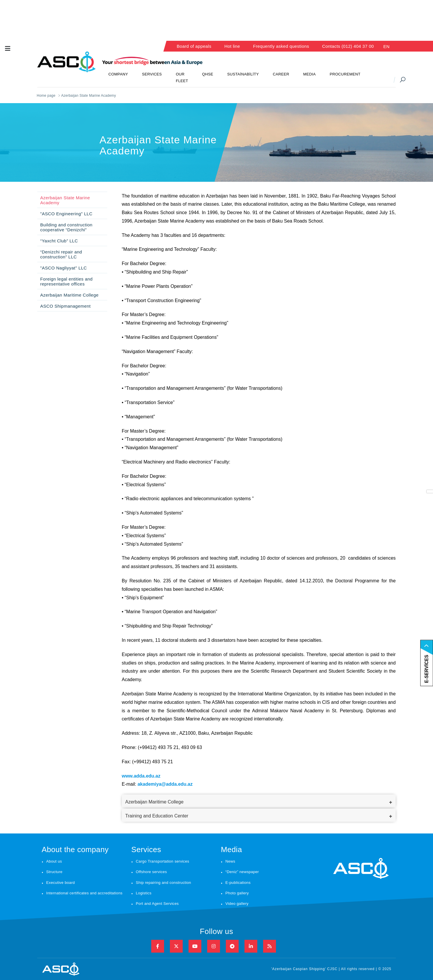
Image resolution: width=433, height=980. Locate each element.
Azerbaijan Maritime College (69, 295)
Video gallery (237, 904)
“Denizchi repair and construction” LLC (61, 254)
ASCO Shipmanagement (65, 306)
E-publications (238, 883)
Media (232, 849)
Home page (46, 96)
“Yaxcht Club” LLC (59, 241)
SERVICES (152, 74)
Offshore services (151, 872)
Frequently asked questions (281, 46)
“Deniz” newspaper (242, 872)
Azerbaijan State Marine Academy (65, 200)
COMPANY (118, 74)
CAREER (281, 74)
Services (146, 849)
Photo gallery (237, 893)
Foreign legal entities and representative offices (66, 281)
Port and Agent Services (157, 904)
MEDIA (310, 74)
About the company (75, 849)
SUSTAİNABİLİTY (243, 74)
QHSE (208, 74)
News (230, 861)
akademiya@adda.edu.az (165, 784)
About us (54, 861)
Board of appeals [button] (194, 46)
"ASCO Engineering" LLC (66, 214)
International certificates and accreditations (85, 893)
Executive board (61, 883)
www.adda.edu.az (141, 776)
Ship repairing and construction (163, 883)
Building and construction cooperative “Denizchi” (66, 227)
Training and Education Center (157, 816)
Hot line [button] (232, 46)
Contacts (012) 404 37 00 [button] (348, 46)
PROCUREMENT (345, 74)
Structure (54, 872)
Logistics (144, 893)
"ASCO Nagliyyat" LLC (64, 268)
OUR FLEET (182, 77)
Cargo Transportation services (162, 861)
